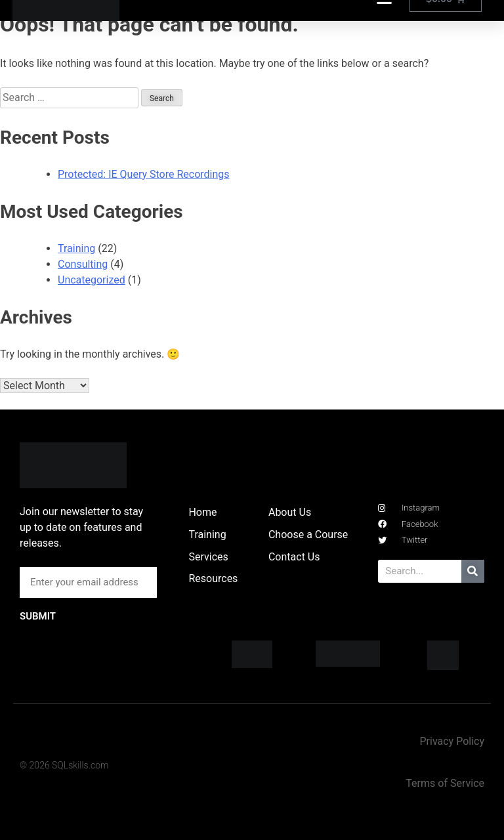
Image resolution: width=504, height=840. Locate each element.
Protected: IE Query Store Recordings (144, 174)
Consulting (83, 264)
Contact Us (294, 557)
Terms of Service (445, 783)
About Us (290, 512)
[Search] (473, 571)
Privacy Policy (452, 741)
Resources (213, 578)
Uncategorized (92, 280)
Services (208, 557)
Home (202, 512)
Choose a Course (308, 535)
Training (76, 248)
